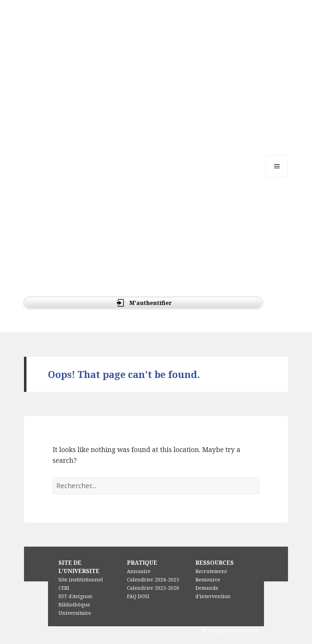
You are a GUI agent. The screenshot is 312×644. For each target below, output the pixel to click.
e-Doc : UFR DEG (67, 31)
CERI (64, 588)
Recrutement (211, 571)
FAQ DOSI (138, 596)
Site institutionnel (81, 579)
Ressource (208, 579)
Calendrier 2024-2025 (153, 579)
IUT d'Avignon (75, 596)
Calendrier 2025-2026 (153, 588)
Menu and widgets (277, 177)
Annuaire (139, 571)
